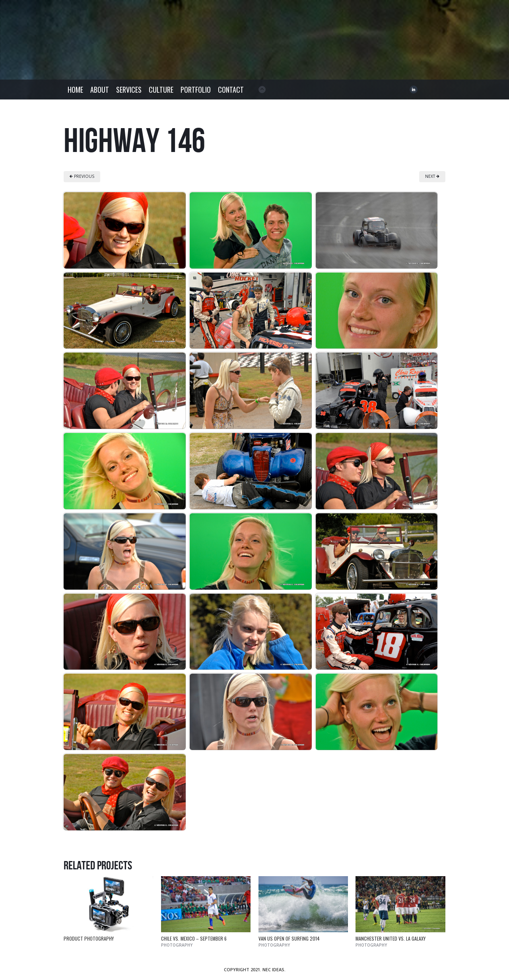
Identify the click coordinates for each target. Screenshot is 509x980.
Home (75, 90)
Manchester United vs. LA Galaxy (390, 938)
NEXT (432, 176)
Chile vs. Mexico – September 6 (194, 938)
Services (129, 90)
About (100, 90)
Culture (161, 90)
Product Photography (89, 938)
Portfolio (196, 90)
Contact (231, 90)
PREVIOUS (82, 176)
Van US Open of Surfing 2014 (289, 938)
